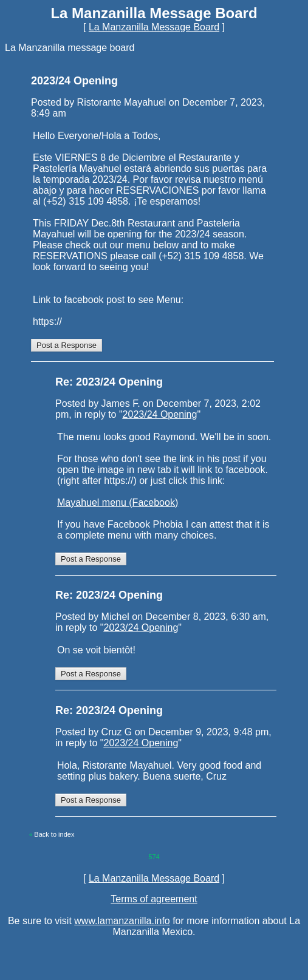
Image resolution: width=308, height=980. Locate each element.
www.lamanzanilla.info (122, 921)
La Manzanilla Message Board (154, 27)
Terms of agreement (154, 899)
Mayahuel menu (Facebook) (118, 502)
